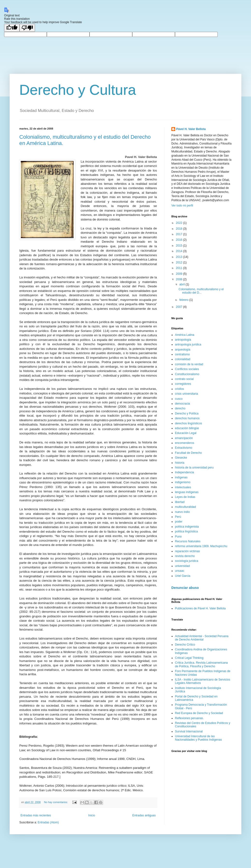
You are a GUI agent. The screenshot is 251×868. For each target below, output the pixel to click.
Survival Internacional (189, 731)
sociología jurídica (187, 561)
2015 (180, 246)
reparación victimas (187, 551)
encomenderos (185, 443)
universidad (182, 566)
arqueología (183, 350)
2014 (180, 251)
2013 (180, 257)
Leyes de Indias (185, 497)
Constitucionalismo (187, 374)
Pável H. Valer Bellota (191, 129)
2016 (180, 240)
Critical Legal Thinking (189, 658)
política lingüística (186, 531)
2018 (180, 229)
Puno (178, 537)
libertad (180, 502)
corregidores (183, 384)
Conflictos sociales (187, 369)
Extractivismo (184, 448)
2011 (180, 268)
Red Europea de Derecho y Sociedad (199, 713)
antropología (183, 340)
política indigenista (187, 527)
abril (182, 284)
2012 (180, 262)
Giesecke (181, 458)
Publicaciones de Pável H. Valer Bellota (200, 608)
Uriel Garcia (183, 576)
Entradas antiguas (144, 815)
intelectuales (183, 487)
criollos (179, 389)
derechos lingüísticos (188, 423)
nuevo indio (182, 512)
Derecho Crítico (185, 645)
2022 (180, 223)
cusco (179, 399)
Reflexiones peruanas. (189, 718)
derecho (180, 408)
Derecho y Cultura (78, 90)
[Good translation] (12, 28)
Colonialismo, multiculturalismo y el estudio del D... (201, 291)
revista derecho (185, 556)
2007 (180, 307)
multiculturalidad (185, 507)
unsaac (180, 571)
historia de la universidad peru (194, 468)
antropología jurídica (188, 344)
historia (180, 463)
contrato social (184, 379)
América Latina (185, 335)
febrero (184, 300)
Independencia (185, 472)
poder (179, 522)
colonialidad (183, 359)
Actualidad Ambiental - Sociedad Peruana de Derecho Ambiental (202, 638)
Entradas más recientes (36, 815)
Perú (178, 517)
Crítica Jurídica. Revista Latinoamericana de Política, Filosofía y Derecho (201, 664)
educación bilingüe (187, 428)
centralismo (182, 354)
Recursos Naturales (188, 541)
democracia (182, 404)
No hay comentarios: (56, 802)
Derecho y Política (187, 413)
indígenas (181, 477)
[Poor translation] (27, 28)
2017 (180, 234)
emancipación (184, 438)
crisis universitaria (186, 394)
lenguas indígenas (187, 492)
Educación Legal (186, 433)
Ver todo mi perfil (182, 206)
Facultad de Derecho (188, 453)
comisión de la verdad (189, 364)
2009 (180, 274)
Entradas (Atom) (48, 822)
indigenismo (183, 482)
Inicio (92, 815)
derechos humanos (187, 418)
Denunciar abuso (185, 588)
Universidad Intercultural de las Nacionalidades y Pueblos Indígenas (198, 738)
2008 (180, 279)
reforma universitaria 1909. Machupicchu (201, 546)
